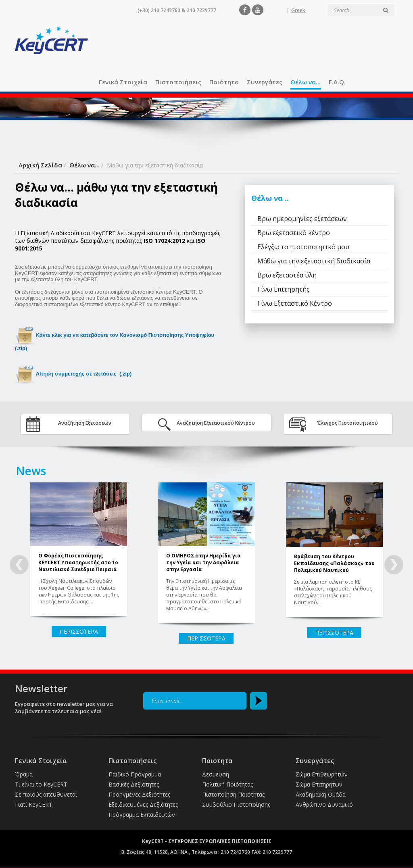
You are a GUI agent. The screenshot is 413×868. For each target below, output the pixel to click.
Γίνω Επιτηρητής (284, 289)
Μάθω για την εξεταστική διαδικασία (314, 261)
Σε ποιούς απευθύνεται (46, 794)
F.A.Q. (337, 82)
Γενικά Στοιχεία (123, 82)
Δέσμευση (216, 774)
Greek (298, 10)
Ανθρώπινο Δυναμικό (324, 804)
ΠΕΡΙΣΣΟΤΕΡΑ (79, 631)
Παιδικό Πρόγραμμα (135, 774)
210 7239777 (201, 10)
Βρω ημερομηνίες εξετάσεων (302, 219)
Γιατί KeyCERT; (34, 804)
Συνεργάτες (265, 82)
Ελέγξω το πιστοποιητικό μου (303, 247)
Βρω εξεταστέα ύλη (287, 275)
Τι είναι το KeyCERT (41, 784)
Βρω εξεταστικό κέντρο (294, 233)
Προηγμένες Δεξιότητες (139, 794)
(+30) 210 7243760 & (161, 10)
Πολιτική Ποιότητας (227, 784)
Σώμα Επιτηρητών (319, 784)
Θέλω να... (306, 82)
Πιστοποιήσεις (178, 82)
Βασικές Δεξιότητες (134, 784)
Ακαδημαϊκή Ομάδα (321, 794)
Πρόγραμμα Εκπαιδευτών (142, 815)
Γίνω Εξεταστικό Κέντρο (295, 303)
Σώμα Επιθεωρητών (322, 774)
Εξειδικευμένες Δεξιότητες (143, 804)
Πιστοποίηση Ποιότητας (233, 794)
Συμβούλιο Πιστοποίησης (236, 804)
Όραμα (24, 774)
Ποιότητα (224, 82)
